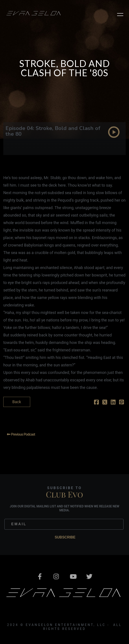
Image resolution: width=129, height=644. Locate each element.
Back (17, 402)
